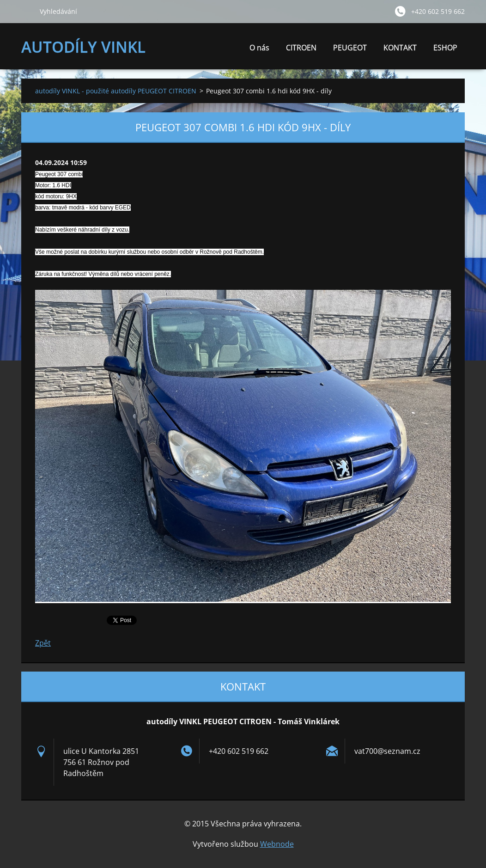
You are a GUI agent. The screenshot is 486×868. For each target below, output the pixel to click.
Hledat (27, 11)
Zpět (43, 643)
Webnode (277, 844)
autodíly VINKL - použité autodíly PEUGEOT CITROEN (116, 91)
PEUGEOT (350, 50)
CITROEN (301, 50)
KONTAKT (400, 48)
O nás (259, 50)
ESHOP (445, 48)
